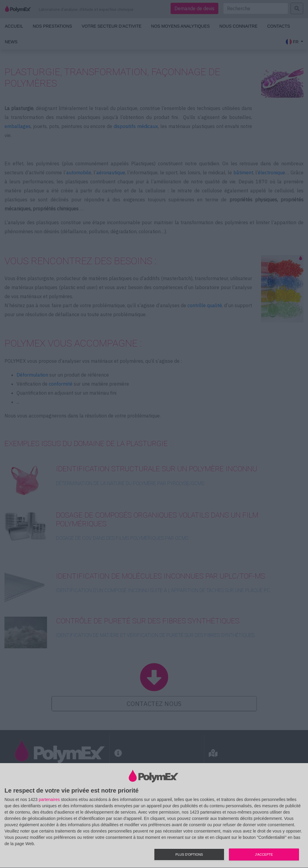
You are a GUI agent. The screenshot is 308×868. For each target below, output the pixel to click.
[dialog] (154, 816)
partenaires (49, 799)
